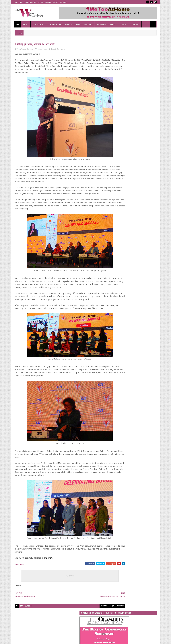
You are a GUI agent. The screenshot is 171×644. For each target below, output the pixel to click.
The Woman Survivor (131, 456)
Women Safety (135, 465)
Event (54, 49)
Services (40, 2)
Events (125, 24)
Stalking (129, 451)
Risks (117, 447)
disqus (96, 621)
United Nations (120, 461)
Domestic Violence (121, 386)
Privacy (69, 24)
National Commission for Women (126, 423)
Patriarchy (132, 428)
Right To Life (56, 24)
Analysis (134, 367)
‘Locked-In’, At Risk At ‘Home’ (136, 330)
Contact (55, 2)
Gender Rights (136, 395)
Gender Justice (120, 395)
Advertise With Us (30, 2)
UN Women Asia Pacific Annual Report (125, 212)
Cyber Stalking (136, 381)
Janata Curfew (120, 409)
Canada (118, 372)
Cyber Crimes (120, 381)
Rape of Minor (143, 437)
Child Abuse (131, 372)
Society (118, 451)
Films (146, 386)
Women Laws (119, 465)
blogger (88, 621)
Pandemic (119, 428)
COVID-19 (136, 377)
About (21, 2)
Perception (145, 428)
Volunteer (48, 2)
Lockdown (118, 414)
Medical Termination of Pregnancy (126, 419)
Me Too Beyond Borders (136, 414)
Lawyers (143, 409)
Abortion (139, 363)
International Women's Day (124, 405)
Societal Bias (145, 447)
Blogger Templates (49, 640)
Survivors (61, 49)
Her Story (118, 400)
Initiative (141, 400)
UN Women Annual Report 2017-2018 (146, 212)
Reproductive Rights (122, 442)
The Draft (48, 573)
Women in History (137, 461)
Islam (141, 405)
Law (132, 409)
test (116, 456)
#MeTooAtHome (135, 358)
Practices (146, 433)
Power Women (132, 433)
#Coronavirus (120, 358)
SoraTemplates (27, 640)
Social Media (130, 447)
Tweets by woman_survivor (123, 157)
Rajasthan (118, 437)
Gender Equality (135, 391)
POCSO (118, 433)
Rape (130, 437)
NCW (144, 423)
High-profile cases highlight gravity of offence (141, 300)
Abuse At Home (120, 367)
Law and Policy (39, 24)
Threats (147, 456)
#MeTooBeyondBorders (123, 363)
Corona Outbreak (121, 377)
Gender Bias (119, 391)
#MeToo (88, 24)
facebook (104, 621)
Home (16, 2)
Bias (78, 24)
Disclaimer (63, 2)
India (130, 400)
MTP (146, 419)
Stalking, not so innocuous (135, 286)
